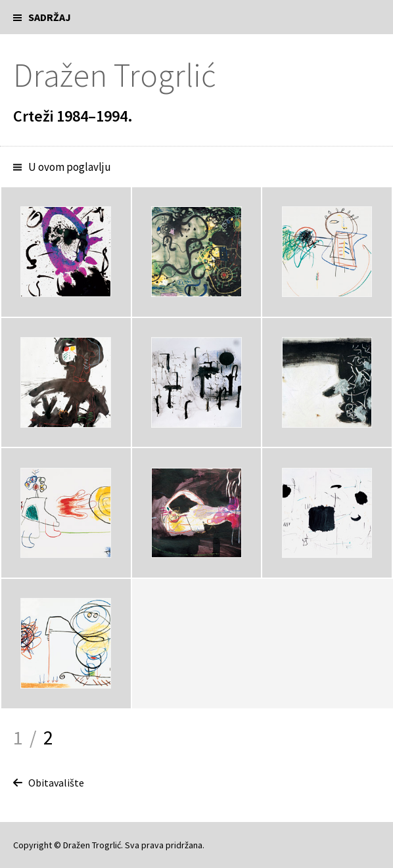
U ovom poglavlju (70, 167)
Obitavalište (56, 783)
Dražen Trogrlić (114, 75)
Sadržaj (50, 17)
